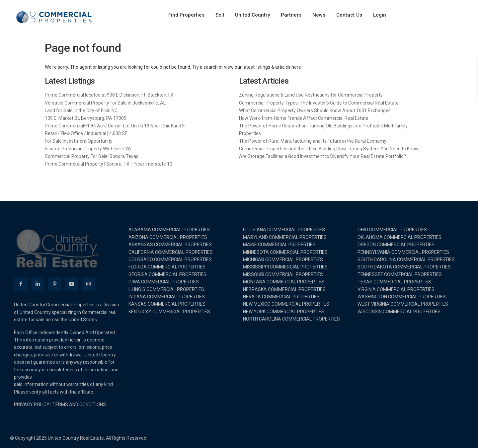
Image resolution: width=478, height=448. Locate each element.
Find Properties (186, 15)
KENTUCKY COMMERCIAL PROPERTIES (169, 312)
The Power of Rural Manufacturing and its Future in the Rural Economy (313, 141)
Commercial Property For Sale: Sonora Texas (92, 156)
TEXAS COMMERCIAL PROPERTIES (394, 282)
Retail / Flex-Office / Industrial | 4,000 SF (86, 133)
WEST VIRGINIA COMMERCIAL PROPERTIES (403, 304)
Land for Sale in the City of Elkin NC (81, 111)
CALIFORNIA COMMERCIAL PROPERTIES (171, 252)
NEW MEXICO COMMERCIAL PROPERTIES (286, 304)
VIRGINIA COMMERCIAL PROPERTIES (396, 289)
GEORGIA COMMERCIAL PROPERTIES (167, 274)
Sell (220, 15)
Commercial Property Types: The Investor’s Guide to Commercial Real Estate (319, 103)
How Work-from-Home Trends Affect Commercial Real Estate (304, 118)
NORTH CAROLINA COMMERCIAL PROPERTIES (291, 319)
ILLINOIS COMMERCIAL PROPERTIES (166, 289)
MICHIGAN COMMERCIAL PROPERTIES (283, 260)
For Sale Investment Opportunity (79, 141)
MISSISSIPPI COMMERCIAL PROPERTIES (285, 267)
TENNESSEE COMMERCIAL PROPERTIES (400, 274)
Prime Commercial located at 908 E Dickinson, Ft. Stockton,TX (109, 95)
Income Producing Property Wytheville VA (88, 149)
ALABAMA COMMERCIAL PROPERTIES (169, 230)
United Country (252, 15)
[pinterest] (55, 284)
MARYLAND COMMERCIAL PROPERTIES (285, 237)
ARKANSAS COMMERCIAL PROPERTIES (170, 245)
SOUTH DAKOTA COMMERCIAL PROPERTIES (404, 267)
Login (380, 15)
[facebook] (21, 284)
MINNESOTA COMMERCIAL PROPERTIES (285, 252)
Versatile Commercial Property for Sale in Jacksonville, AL (105, 103)
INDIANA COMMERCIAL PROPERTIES (167, 297)
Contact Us (349, 15)
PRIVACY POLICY (32, 405)
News (319, 15)
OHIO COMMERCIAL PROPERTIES (392, 230)
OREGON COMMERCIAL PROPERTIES (396, 245)
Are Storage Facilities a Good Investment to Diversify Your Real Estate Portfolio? (322, 156)
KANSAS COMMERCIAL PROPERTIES (167, 304)
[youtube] (72, 284)
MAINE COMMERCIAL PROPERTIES (279, 245)
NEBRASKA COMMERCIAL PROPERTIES (284, 289)
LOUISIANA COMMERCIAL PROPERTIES (284, 230)
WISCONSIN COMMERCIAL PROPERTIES (399, 312)
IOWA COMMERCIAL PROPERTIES (164, 282)
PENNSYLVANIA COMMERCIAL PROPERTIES (403, 252)
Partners (291, 15)
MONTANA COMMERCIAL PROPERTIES (284, 282)
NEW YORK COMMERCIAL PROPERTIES (284, 312)
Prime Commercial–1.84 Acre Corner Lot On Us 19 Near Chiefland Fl (115, 126)
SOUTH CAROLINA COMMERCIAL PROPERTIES (406, 260)
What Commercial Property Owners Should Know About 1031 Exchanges (315, 111)
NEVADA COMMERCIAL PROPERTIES (281, 297)
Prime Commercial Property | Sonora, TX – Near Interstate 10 (109, 164)
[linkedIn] (38, 284)
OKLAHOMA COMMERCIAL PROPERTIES (399, 237)
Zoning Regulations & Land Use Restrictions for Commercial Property (311, 95)
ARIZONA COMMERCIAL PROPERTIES (168, 237)
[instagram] (88, 284)
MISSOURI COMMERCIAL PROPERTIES (283, 274)
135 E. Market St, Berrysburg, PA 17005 (86, 118)
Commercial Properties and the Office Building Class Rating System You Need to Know (329, 149)
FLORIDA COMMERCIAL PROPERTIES (167, 267)
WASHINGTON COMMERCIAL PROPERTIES (402, 297)
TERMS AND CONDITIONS (79, 405)
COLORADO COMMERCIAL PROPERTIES (170, 260)
